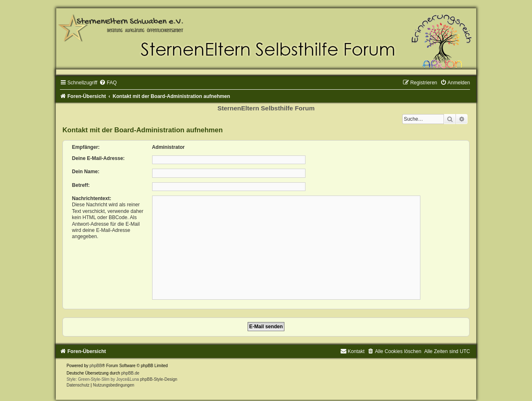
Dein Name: (86, 172)
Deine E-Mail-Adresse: (98, 158)
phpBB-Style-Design (159, 379)
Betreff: (81, 185)
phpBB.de (130, 373)
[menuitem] (108, 83)
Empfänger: (86, 147)
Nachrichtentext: (92, 198)
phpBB (96, 366)
